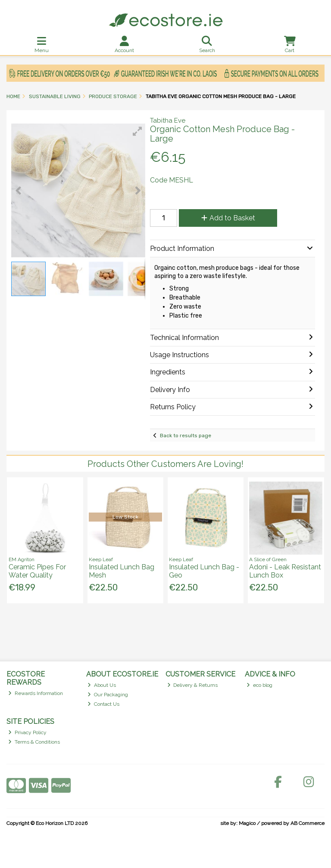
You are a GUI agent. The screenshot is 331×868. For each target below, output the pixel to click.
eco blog (259, 685)
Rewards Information (36, 693)
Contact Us (103, 704)
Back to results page (186, 436)
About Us (102, 685)
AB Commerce (308, 823)
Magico (247, 823)
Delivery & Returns (193, 685)
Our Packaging (108, 695)
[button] (137, 131)
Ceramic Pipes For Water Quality (37, 571)
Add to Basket (228, 218)
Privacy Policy (27, 732)
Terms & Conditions (34, 742)
